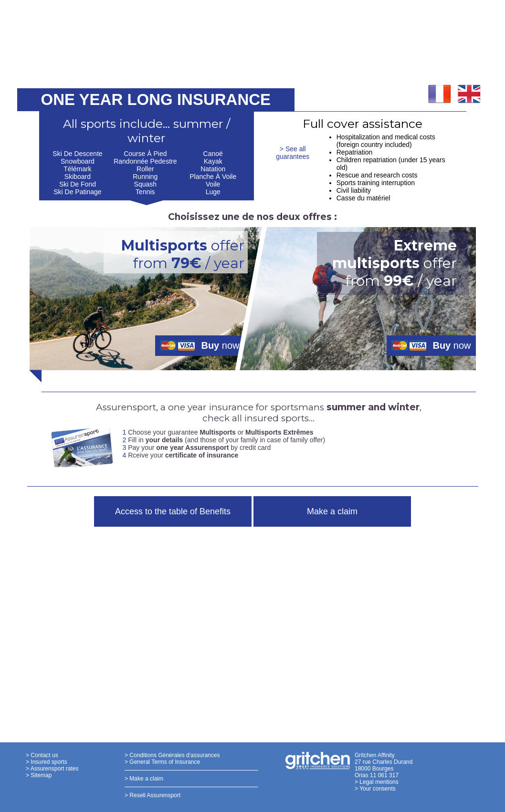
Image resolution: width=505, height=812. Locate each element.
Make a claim (332, 511)
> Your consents (375, 789)
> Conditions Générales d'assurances (172, 755)
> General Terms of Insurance (162, 762)
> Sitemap (39, 775)
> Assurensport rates (52, 769)
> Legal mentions (377, 782)
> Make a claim (144, 779)
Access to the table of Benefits (173, 511)
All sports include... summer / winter (147, 131)
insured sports (277, 418)
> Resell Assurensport (153, 795)
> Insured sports (46, 762)
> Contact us (42, 755)
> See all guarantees (293, 153)
